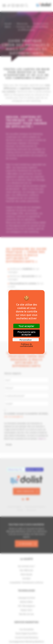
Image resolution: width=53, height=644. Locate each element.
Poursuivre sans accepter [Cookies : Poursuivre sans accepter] (26, 333)
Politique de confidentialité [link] (26, 345)
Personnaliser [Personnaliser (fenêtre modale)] (26, 340)
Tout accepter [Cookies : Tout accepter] (26, 326)
